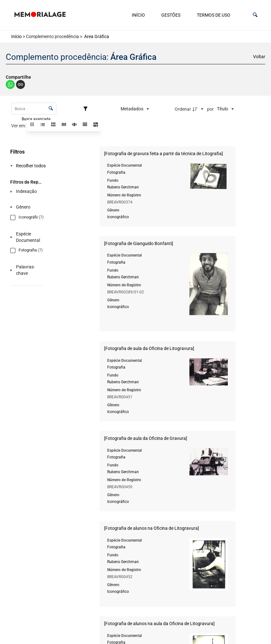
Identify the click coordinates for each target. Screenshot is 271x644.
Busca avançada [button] (37, 119)
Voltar (259, 57)
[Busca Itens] (34, 109)
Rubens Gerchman (123, 187)
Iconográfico (118, 217)
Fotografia (116, 172)
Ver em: (19, 126)
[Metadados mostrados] (135, 109)
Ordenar (183, 109)
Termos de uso (214, 15)
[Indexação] (26, 191)
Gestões (171, 15)
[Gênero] (26, 207)
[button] (255, 15)
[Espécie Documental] (26, 237)
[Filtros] (87, 109)
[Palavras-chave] (26, 270)
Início (138, 15)
